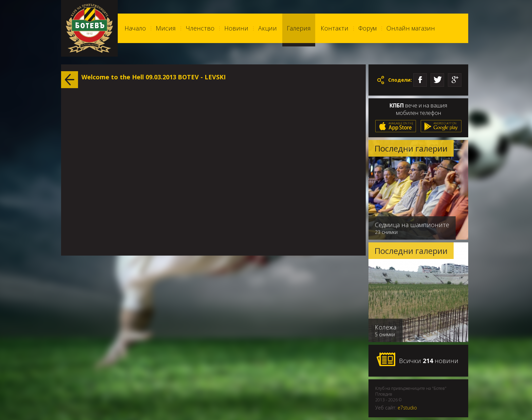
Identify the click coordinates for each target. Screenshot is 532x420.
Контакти (335, 28)
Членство (200, 28)
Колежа (386, 327)
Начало (135, 28)
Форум (367, 28)
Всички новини (417, 360)
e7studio (407, 408)
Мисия (166, 28)
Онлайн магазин (411, 28)
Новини (236, 28)
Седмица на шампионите (412, 225)
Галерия (299, 28)
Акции (268, 28)
